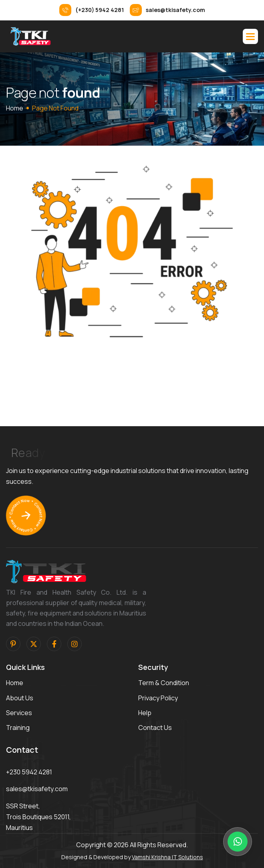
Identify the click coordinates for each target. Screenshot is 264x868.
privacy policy (158, 698)
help (145, 713)
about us (20, 698)
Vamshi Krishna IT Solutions (167, 857)
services (19, 713)
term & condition (164, 683)
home (15, 108)
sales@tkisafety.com (37, 789)
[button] (250, 36)
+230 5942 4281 (29, 772)
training (18, 728)
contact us (155, 728)
